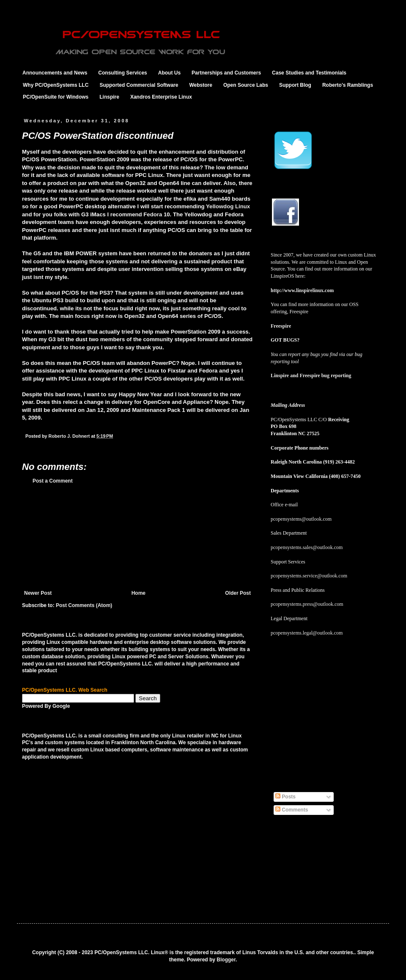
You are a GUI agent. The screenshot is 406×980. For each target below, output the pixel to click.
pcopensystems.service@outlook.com (309, 576)
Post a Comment (53, 481)
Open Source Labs (246, 85)
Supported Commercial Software (139, 85)
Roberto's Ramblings (348, 85)
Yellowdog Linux (228, 206)
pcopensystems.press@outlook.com (307, 604)
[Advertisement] (138, 537)
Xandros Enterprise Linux (161, 97)
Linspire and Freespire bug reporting (311, 375)
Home (139, 593)
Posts (285, 797)
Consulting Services (122, 73)
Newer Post (38, 593)
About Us (169, 73)
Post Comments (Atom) (84, 605)
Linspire (109, 97)
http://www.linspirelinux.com (302, 290)
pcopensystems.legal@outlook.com (307, 633)
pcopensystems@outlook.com (301, 519)
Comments (292, 810)
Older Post (238, 593)
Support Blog (295, 85)
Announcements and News (55, 73)
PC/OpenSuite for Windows (56, 97)
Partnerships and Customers (226, 73)
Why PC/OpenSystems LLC (56, 85)
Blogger (226, 960)
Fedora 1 (155, 214)
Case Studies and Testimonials (309, 73)
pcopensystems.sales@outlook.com (307, 547)
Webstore (200, 85)
